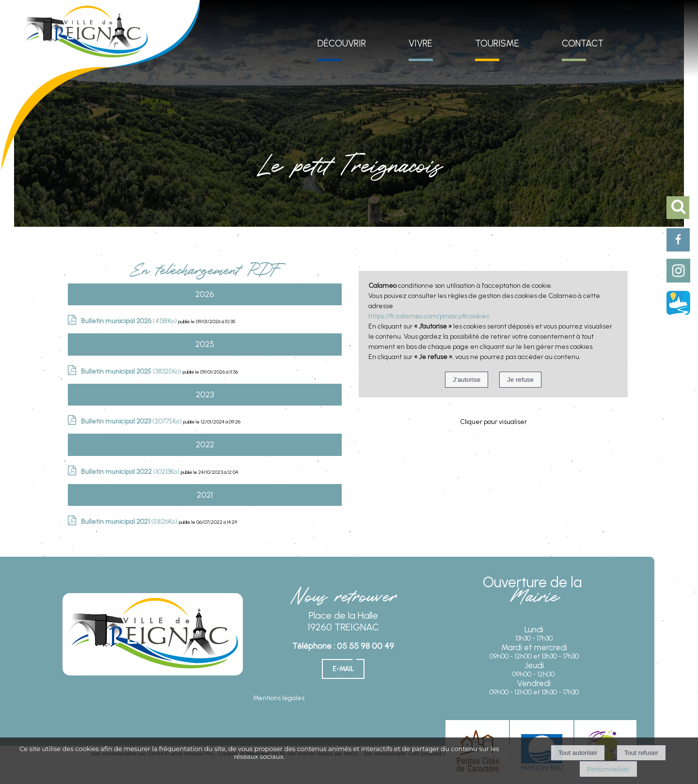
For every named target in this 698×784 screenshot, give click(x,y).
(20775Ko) (132, 421)
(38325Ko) (132, 371)
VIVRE (420, 43)
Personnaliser (608, 769)
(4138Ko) (130, 321)
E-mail (343, 669)
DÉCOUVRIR (342, 43)
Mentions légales (279, 698)
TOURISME (497, 43)
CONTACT (583, 43)
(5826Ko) (130, 522)
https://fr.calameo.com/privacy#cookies (429, 316)
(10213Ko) (131, 472)
